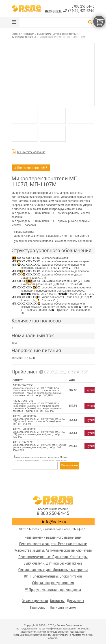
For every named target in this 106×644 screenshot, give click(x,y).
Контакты (57, 601)
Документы (75, 601)
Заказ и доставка (35, 601)
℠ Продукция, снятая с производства (53, 590)
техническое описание (31, 152)
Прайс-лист (39, 607)
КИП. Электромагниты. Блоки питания (53, 576)
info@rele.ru (53, 11)
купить (91, 390)
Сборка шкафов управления (53, 583)
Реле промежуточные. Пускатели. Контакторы (53, 557)
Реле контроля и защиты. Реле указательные (53, 544)
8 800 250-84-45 (83, 6)
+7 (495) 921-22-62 (79, 11)
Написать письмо (63, 607)
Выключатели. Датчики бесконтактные (53, 563)
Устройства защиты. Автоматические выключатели (53, 550)
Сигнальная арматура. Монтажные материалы (53, 570)
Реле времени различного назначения (53, 537)
